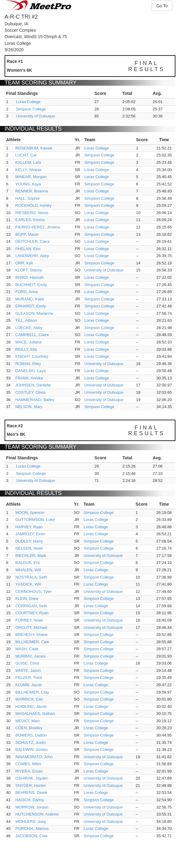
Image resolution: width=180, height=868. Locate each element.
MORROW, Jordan (32, 807)
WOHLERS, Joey (31, 821)
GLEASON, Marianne (34, 313)
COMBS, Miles (28, 764)
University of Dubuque (35, 116)
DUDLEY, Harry (29, 541)
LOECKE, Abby (29, 328)
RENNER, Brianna (32, 191)
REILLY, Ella (26, 349)
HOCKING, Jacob (31, 707)
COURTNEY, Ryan (32, 613)
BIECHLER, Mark (31, 556)
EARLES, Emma (30, 220)
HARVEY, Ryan (29, 527)
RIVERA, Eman (29, 771)
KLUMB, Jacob (29, 685)
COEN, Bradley (29, 728)
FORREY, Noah (29, 620)
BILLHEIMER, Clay (32, 692)
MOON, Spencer (30, 513)
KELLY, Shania (28, 170)
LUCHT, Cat (26, 155)
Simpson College (31, 109)
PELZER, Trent (29, 678)
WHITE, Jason (28, 671)
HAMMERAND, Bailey (35, 400)
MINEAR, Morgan (31, 177)
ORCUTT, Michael (31, 628)
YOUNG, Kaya (28, 184)
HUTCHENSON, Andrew (37, 814)
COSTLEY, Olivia (30, 392)
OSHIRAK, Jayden (32, 778)
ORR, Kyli (24, 263)
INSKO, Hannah (29, 277)
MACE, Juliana (28, 342)
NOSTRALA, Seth (31, 577)
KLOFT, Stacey (29, 270)
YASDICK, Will (28, 584)
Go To (162, 6)
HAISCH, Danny (30, 800)
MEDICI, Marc (28, 721)
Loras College (28, 102)
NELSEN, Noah (29, 548)
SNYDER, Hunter (31, 786)
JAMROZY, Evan (30, 534)
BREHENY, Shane (31, 635)
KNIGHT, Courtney (32, 356)
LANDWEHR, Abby (32, 256)
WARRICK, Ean (29, 699)
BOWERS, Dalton (31, 735)
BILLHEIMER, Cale (32, 642)
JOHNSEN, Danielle (33, 385)
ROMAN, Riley (28, 364)
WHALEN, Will (28, 570)
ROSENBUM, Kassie (34, 148)
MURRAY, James (30, 656)
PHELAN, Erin (28, 249)
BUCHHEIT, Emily (31, 285)
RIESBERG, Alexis (32, 213)
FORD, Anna (27, 292)
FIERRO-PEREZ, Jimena (38, 227)
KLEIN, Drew (27, 599)
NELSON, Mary (29, 407)
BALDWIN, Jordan (31, 750)
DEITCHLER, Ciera (32, 241)
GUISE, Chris (27, 663)
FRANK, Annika (29, 378)
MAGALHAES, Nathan (35, 714)
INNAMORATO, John (34, 757)
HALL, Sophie (27, 198)
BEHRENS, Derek (31, 793)
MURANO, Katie (30, 299)
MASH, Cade (27, 649)
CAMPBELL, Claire (32, 335)
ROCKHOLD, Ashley (33, 205)
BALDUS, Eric (28, 563)
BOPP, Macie (27, 234)
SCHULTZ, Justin (31, 742)
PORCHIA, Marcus (32, 829)
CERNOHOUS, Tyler (34, 592)
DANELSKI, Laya (31, 371)
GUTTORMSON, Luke (35, 520)
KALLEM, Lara (28, 162)
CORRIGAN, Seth (31, 606)
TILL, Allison (26, 320)
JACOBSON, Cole (31, 836)
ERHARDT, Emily (31, 306)
